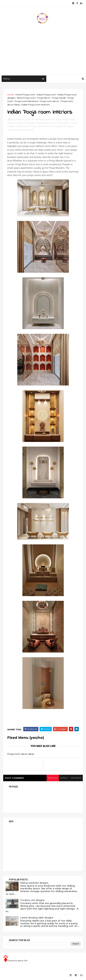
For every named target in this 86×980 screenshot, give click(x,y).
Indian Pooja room (46, 95)
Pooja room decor (49, 102)
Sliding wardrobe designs (34, 884)
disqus (64, 779)
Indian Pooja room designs (21, 123)
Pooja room (22, 127)
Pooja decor (44, 98)
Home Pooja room (25, 95)
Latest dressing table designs (37, 918)
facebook (76, 779)
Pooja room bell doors (26, 102)
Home (11, 95)
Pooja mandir (59, 98)
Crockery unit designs (32, 901)
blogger (52, 779)
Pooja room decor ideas (20, 130)
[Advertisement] (43, 49)
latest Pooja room (26, 98)
